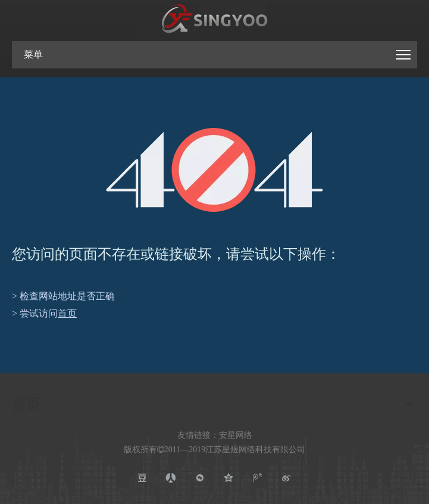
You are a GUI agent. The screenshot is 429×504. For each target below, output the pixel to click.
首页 (67, 313)
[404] (214, 170)
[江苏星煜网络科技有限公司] (215, 19)
